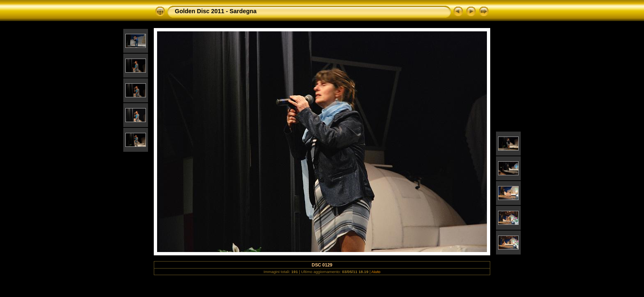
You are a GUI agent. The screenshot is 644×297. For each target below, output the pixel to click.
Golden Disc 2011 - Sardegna (216, 11)
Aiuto (376, 272)
